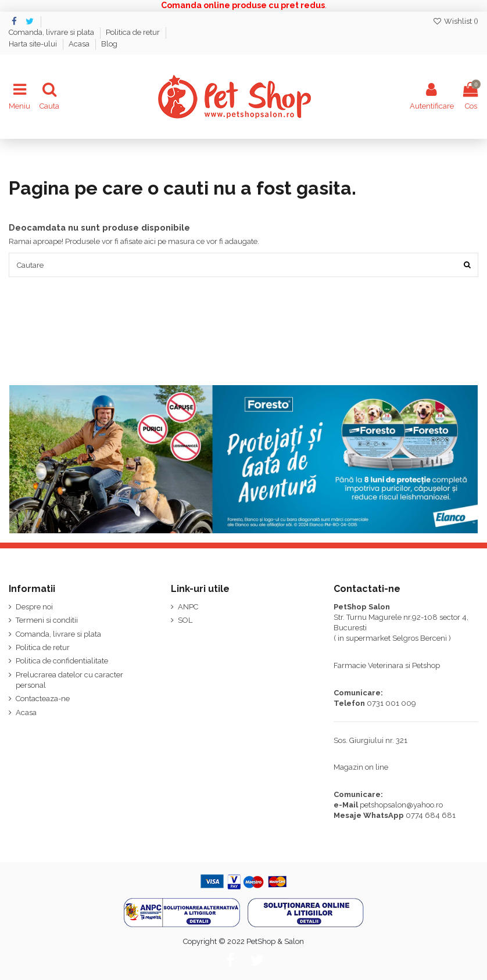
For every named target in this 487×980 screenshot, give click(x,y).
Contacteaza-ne (43, 699)
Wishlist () (455, 21)
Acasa (80, 44)
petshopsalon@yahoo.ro (401, 805)
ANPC (188, 607)
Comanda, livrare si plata (52, 32)
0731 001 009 (391, 703)
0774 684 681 (431, 815)
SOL (185, 620)
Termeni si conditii (47, 620)
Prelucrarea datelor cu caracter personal (69, 680)
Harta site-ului (34, 44)
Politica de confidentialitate (62, 661)
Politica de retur (134, 32)
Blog (109, 44)
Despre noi (34, 607)
